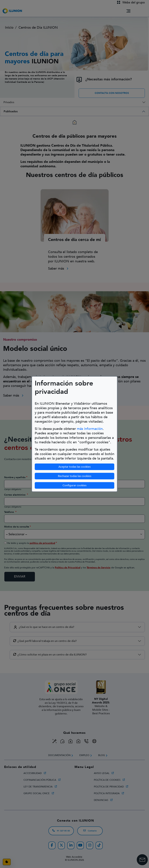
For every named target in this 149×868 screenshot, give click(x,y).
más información (90, 429)
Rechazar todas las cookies (75, 476)
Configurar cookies (74, 485)
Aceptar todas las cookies (74, 467)
